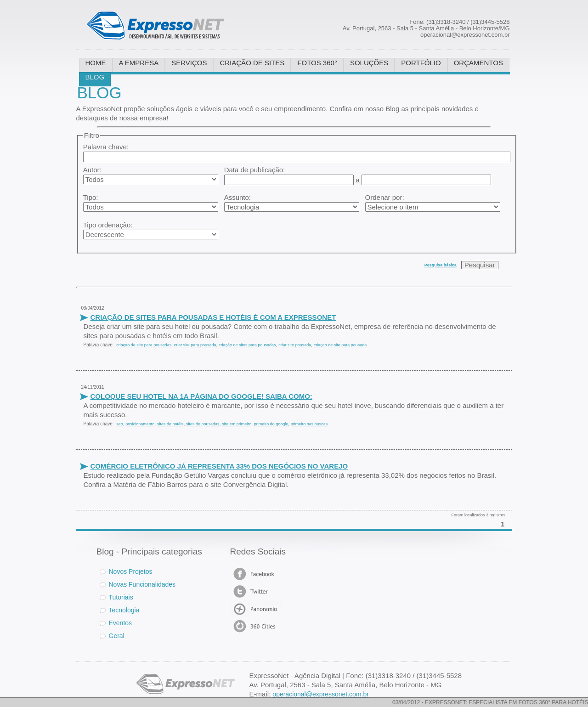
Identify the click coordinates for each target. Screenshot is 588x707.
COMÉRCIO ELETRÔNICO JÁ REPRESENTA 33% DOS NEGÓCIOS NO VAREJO (219, 466)
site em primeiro (237, 424)
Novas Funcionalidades (142, 584)
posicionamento (140, 424)
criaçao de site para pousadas (144, 345)
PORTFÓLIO (421, 63)
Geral (117, 636)
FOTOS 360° (317, 63)
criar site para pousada (195, 345)
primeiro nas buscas (309, 424)
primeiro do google (271, 424)
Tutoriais (121, 597)
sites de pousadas (203, 424)
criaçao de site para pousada (340, 345)
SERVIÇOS (189, 63)
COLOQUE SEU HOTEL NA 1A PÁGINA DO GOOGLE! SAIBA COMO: (201, 396)
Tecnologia (124, 610)
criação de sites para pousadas (247, 345)
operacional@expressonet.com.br (321, 694)
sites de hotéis (170, 424)
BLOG (95, 77)
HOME (96, 63)
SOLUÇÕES (369, 63)
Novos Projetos (126, 571)
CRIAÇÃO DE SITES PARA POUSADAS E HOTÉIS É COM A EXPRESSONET (213, 317)
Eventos (121, 623)
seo (120, 424)
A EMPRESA (139, 63)
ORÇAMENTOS (478, 63)
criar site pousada (295, 345)
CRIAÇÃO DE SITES (252, 63)
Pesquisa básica (441, 265)
